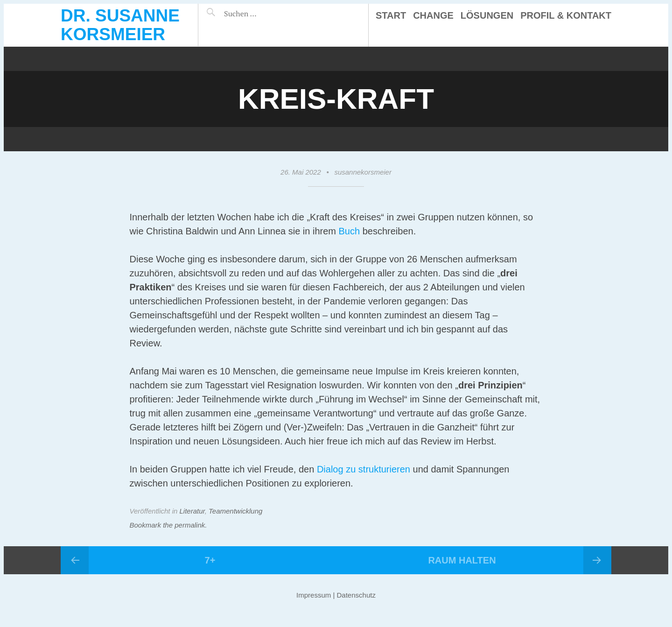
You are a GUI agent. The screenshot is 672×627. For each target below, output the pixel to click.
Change (433, 15)
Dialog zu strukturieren (364, 469)
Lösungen (487, 15)
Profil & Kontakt (566, 15)
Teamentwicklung (235, 511)
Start (391, 15)
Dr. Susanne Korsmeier (120, 25)
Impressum (314, 595)
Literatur (192, 511)
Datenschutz (356, 595)
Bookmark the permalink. (168, 525)
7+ (210, 560)
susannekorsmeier (363, 172)
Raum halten (462, 560)
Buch (350, 231)
